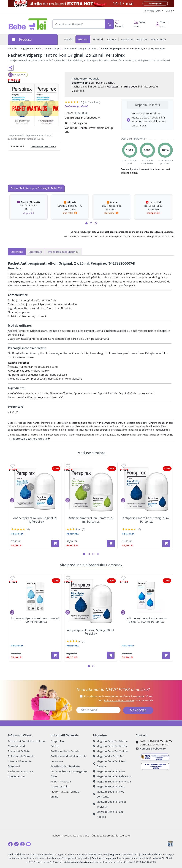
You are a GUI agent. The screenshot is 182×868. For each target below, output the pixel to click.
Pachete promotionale (85, 78)
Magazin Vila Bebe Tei (108, 756)
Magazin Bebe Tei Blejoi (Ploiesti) (110, 804)
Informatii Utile (153, 11)
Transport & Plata (19, 751)
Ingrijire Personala (31, 49)
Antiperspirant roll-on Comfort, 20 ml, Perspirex (91, 520)
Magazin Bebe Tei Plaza (109, 771)
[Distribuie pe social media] (11, 68)
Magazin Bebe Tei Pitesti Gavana (110, 764)
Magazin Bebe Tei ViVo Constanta (109, 794)
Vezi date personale (126, 700)
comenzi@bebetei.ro (153, 748)
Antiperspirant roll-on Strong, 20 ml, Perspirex (146, 520)
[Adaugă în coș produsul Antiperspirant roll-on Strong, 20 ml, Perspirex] (166, 543)
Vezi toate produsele (43, 146)
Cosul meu (140, 23)
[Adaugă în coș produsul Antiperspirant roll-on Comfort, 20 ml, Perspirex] (111, 543)
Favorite (120, 24)
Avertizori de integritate (65, 766)
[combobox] (79, 24)
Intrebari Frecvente (20, 761)
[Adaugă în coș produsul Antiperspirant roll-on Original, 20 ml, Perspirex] (55, 543)
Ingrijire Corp (52, 49)
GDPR (169, 11)
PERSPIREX (80, 113)
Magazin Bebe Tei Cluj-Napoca (109, 814)
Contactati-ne (16, 776)
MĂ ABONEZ (138, 710)
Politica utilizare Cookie (65, 751)
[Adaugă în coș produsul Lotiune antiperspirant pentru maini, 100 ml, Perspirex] (55, 655)
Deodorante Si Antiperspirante (79, 49)
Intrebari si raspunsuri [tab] (64, 252)
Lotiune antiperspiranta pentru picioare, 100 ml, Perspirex (146, 620)
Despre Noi (58, 741)
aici (144, 125)
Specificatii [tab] (35, 252)
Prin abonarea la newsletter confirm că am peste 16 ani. (119, 696)
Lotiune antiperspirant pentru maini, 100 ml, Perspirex (35, 620)
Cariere (55, 746)
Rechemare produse (21, 771)
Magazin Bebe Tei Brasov (110, 746)
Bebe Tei (13, 49)
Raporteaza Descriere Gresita (30, 439)
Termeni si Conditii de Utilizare (27, 741)
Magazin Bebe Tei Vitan (109, 786)
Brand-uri (14, 766)
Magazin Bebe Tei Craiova (111, 751)
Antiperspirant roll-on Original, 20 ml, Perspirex (36, 520)
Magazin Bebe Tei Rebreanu (112, 776)
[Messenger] (16, 844)
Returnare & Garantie (21, 756)
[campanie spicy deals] (91, 4)
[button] (86, 223)
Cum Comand (17, 746)
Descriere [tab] (17, 252)
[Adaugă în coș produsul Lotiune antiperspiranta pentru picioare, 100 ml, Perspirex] (166, 655)
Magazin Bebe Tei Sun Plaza (112, 781)
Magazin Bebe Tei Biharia (110, 741)
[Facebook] (10, 844)
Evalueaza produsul (76, 106)
